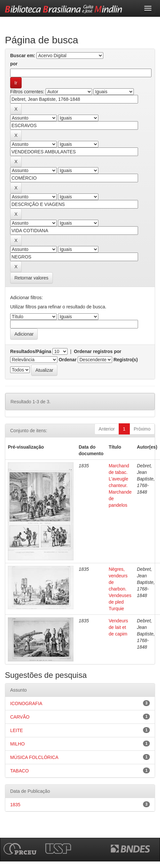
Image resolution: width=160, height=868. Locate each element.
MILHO (17, 744)
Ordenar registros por (98, 351)
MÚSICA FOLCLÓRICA (34, 757)
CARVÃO (20, 717)
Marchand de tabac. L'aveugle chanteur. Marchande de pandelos (120, 485)
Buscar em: (23, 56)
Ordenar (68, 360)
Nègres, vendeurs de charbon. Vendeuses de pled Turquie (120, 589)
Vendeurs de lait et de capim (118, 627)
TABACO (20, 771)
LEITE (17, 730)
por (14, 64)
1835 (15, 805)
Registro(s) (126, 360)
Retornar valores (31, 278)
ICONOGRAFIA (26, 703)
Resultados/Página (31, 351)
